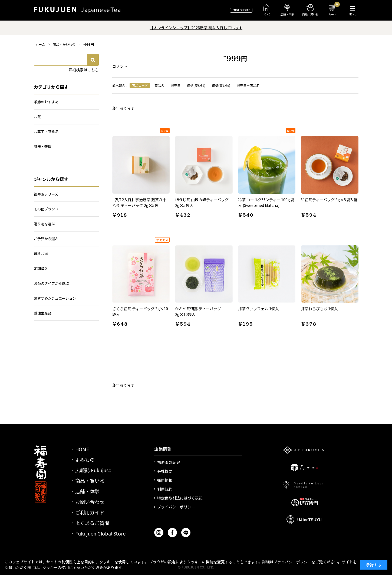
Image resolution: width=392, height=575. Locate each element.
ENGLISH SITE (241, 10)
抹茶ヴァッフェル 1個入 (258, 309)
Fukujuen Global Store (100, 533)
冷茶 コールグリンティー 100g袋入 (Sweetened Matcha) (266, 202)
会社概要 (165, 471)
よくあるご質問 (92, 523)
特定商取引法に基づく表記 (180, 498)
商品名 (159, 85)
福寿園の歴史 (169, 462)
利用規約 (165, 489)
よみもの (85, 460)
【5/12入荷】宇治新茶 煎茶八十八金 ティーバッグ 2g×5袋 (139, 202)
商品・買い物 (90, 481)
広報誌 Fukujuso (93, 470)
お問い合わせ (90, 502)
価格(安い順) (196, 85)
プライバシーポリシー (176, 507)
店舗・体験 (87, 491)
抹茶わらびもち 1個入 (319, 309)
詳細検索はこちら (84, 70)
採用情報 (165, 480)
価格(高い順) (221, 85)
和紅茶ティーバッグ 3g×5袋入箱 (329, 200)
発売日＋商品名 (248, 85)
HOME (82, 449)
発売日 (176, 85)
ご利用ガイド (90, 512)
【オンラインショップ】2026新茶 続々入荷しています (196, 28)
